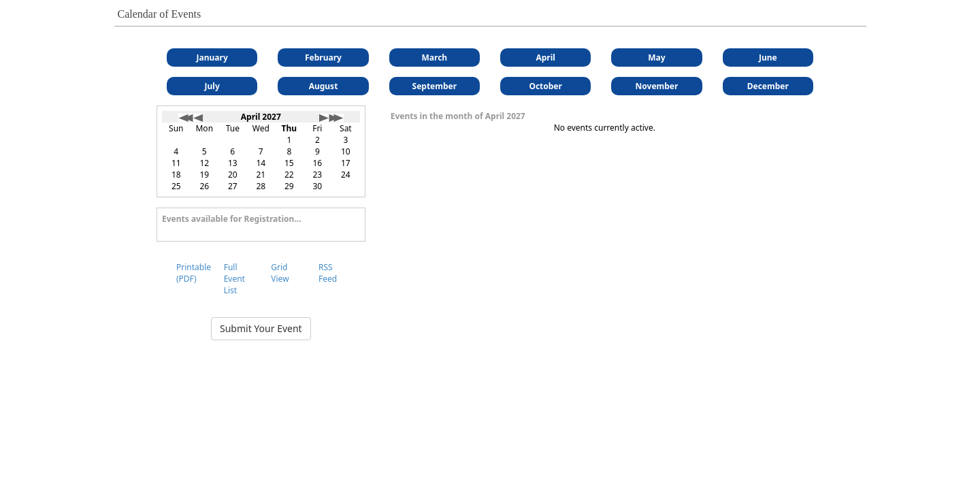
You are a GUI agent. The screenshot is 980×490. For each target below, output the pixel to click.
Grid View (280, 273)
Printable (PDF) (194, 273)
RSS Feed (328, 273)
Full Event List (234, 279)
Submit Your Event (261, 328)
